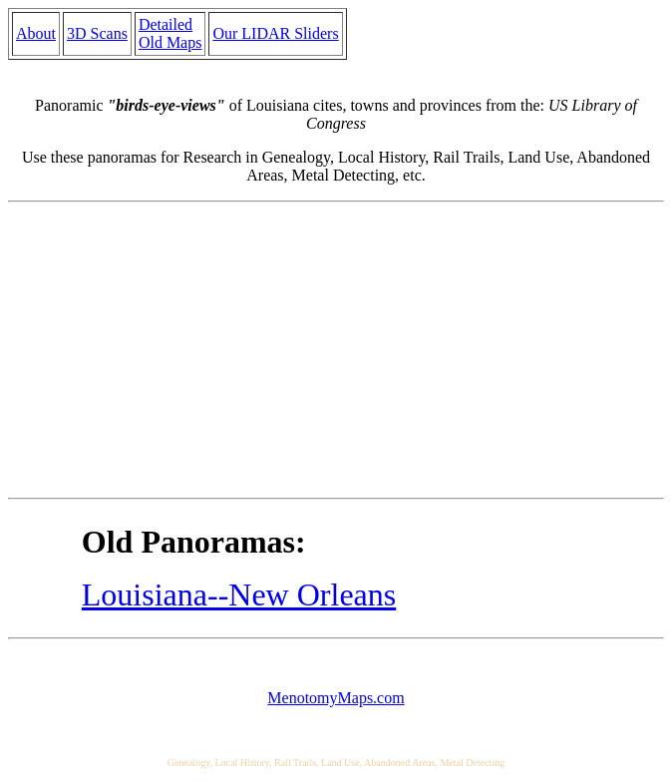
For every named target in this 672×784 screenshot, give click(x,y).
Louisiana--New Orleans (239, 594)
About (36, 33)
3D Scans (97, 33)
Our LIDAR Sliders (275, 33)
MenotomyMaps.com (336, 698)
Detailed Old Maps (170, 33)
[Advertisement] (336, 350)
